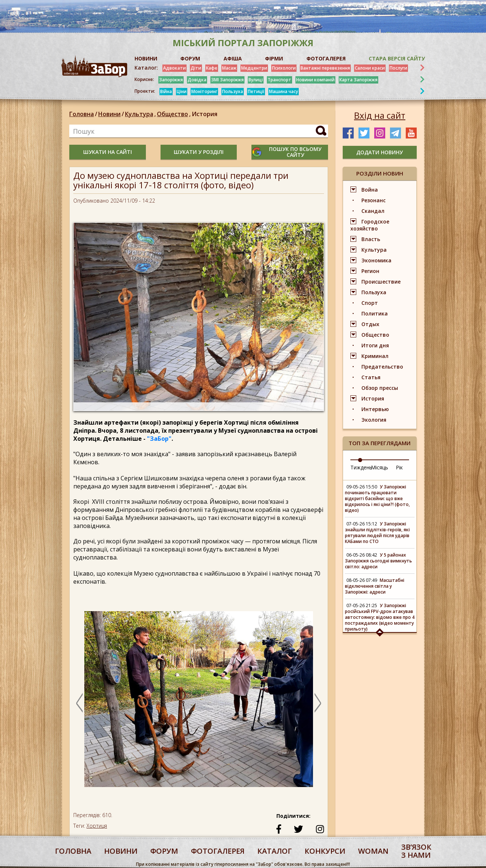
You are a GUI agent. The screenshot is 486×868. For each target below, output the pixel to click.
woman (373, 851)
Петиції (256, 91)
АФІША (233, 58)
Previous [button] (80, 703)
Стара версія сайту (397, 58)
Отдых (370, 324)
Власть (371, 239)
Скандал (373, 211)
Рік (399, 467)
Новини (109, 114)
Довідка (197, 80)
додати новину (380, 152)
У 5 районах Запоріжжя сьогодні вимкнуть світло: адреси (378, 561)
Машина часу (283, 91)
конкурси (325, 851)
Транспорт (279, 80)
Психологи (284, 68)
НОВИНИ (146, 58)
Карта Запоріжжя (358, 80)
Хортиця (97, 826)
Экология (374, 420)
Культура (141, 114)
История (205, 114)
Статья (371, 377)
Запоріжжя (171, 80)
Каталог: (146, 68)
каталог (275, 851)
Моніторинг (204, 91)
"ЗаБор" (159, 439)
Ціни (182, 91)
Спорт (370, 303)
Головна (82, 114)
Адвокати (174, 68)
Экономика (376, 260)
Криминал (375, 356)
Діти (196, 68)
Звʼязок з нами (416, 851)
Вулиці (256, 80)
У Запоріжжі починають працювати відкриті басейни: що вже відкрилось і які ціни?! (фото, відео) (377, 498)
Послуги (398, 68)
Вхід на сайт (380, 115)
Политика (375, 313)
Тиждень (361, 467)
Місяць (380, 467)
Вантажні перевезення (325, 68)
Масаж (229, 68)
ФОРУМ (190, 58)
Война (370, 190)
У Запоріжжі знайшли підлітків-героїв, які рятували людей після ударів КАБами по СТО (377, 533)
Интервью (375, 409)
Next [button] (318, 703)
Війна (166, 91)
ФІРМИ (274, 58)
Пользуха (233, 91)
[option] (199, 703)
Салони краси (370, 68)
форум (164, 851)
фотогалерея (218, 851)
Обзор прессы (380, 388)
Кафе (212, 68)
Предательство (382, 367)
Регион (370, 271)
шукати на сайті (108, 152)
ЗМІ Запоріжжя (227, 80)
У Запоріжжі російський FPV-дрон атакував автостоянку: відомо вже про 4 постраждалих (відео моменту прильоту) (380, 617)
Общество (174, 114)
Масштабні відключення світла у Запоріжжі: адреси (375, 586)
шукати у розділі (199, 152)
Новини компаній (315, 80)
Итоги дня (375, 345)
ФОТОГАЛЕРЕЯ (326, 58)
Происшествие (381, 282)
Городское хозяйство (370, 225)
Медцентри (254, 68)
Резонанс (373, 200)
